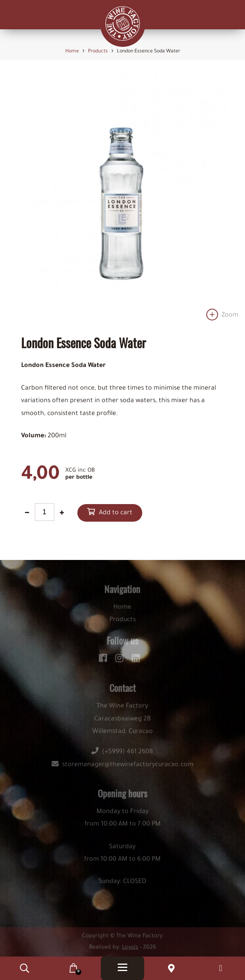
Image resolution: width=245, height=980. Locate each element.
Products (122, 622)
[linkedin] (136, 660)
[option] (122, 199)
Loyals (130, 950)
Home (122, 610)
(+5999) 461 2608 (122, 755)
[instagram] (121, 660)
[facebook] (104, 660)
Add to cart (116, 513)
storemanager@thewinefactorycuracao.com (122, 767)
